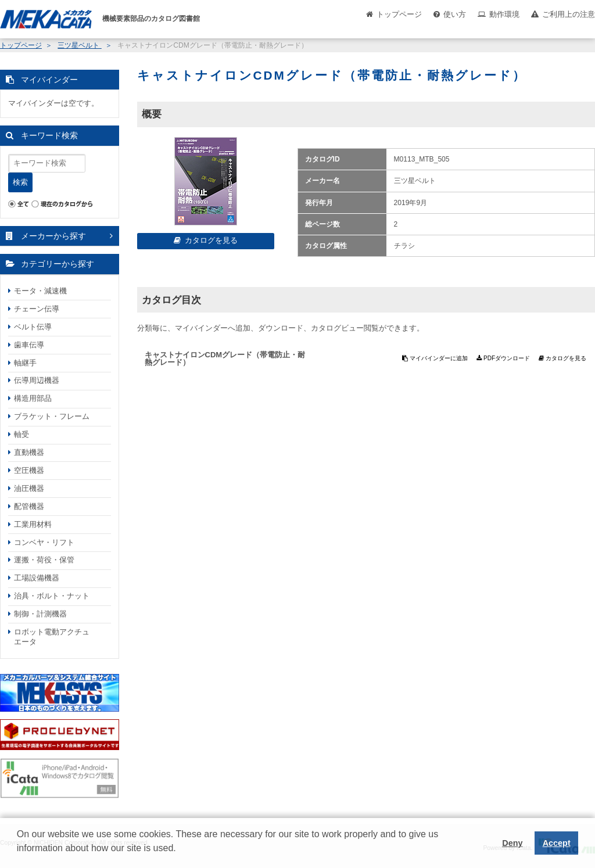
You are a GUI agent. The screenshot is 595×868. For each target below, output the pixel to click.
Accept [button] (557, 843)
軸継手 (25, 363)
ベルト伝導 (33, 327)
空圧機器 (29, 470)
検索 (20, 182)
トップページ (399, 14)
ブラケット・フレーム (52, 416)
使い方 (455, 14)
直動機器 (29, 452)
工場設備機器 (37, 578)
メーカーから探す (53, 236)
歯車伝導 (29, 345)
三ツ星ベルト (79, 45)
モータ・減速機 (40, 291)
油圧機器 (29, 488)
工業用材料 (33, 524)
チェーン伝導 (37, 309)
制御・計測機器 (40, 614)
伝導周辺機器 (37, 380)
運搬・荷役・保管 (44, 560)
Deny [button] (512, 843)
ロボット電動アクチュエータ (52, 637)
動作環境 (504, 14)
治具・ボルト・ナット (52, 596)
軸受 (21, 434)
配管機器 (29, 506)
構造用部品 (33, 398)
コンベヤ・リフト (44, 542)
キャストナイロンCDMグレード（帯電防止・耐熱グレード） (225, 358)
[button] (19, 857)
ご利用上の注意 (569, 14)
